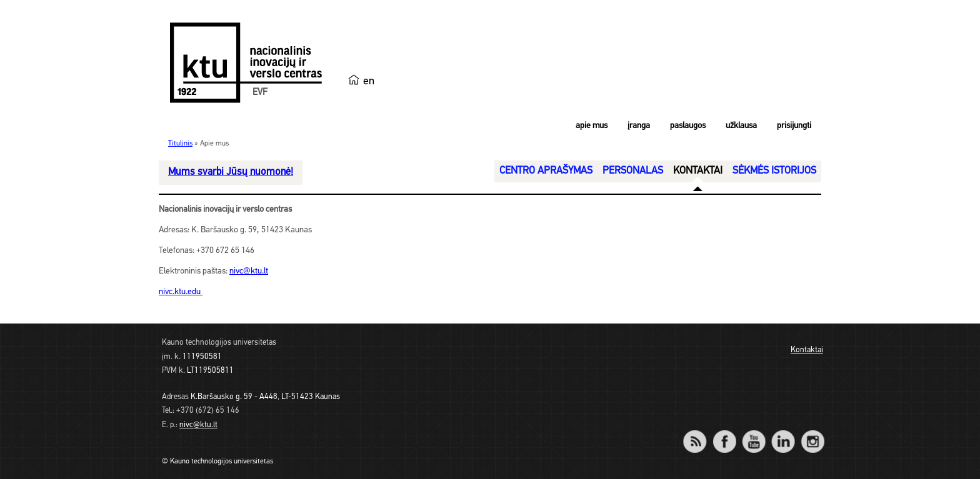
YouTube (753, 433)
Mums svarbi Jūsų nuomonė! (231, 172)
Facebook (724, 433)
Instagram (812, 433)
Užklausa (741, 126)
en (369, 81)
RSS (700, 433)
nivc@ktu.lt (249, 271)
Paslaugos (688, 126)
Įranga (639, 126)
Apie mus (592, 126)
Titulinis (180, 144)
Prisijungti (794, 126)
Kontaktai (807, 350)
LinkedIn (783, 433)
